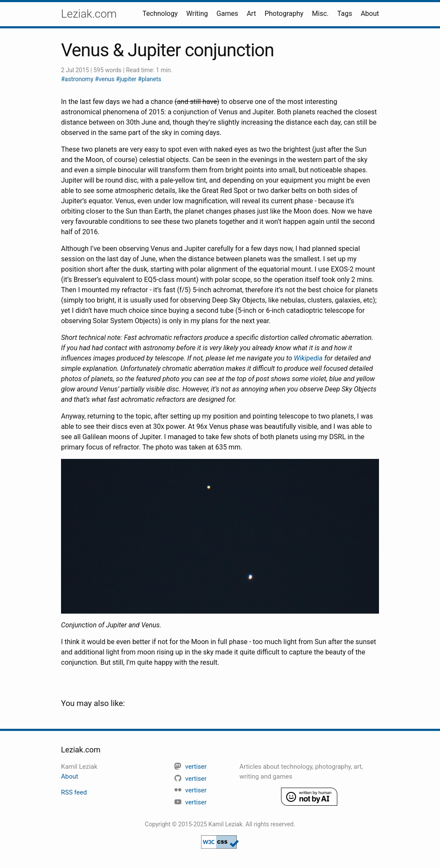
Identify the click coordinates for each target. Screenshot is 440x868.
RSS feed (74, 792)
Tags (345, 14)
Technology (160, 14)
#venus (105, 79)
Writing (197, 14)
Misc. (320, 14)
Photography (284, 14)
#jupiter (127, 79)
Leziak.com (89, 14)
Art (251, 14)
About (370, 14)
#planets (150, 79)
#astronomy (78, 79)
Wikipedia (308, 358)
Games (227, 14)
